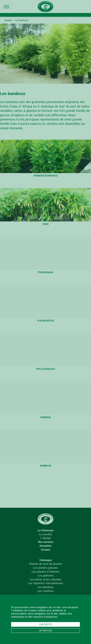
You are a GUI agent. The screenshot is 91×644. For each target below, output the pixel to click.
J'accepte (45, 624)
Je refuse (46, 631)
